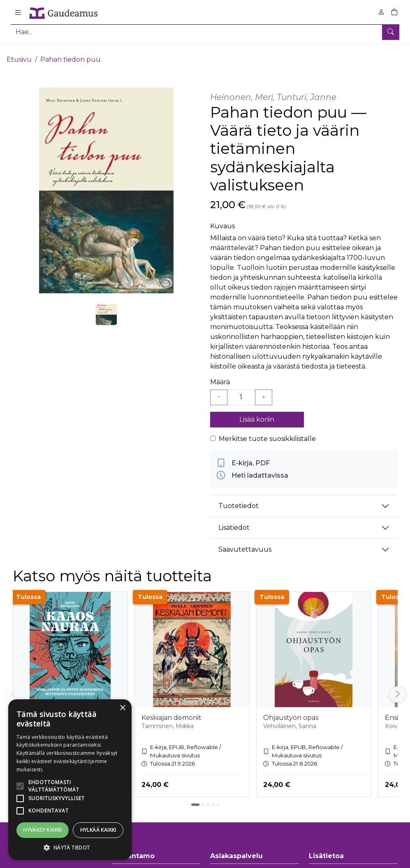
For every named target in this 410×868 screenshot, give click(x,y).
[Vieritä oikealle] (398, 687)
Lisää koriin (257, 412)
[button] (70, 847)
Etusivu (19, 52)
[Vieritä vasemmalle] (13, 687)
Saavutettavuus (245, 543)
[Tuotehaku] (205, 32)
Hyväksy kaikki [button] (43, 830)
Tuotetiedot (239, 499)
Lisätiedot (234, 521)
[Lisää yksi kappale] (264, 390)
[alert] (70, 780)
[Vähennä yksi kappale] (219, 390)
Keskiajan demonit (171, 711)
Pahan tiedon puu (71, 52)
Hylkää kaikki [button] (98, 830)
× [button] (122, 708)
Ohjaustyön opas (291, 711)
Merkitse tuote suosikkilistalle (267, 432)
